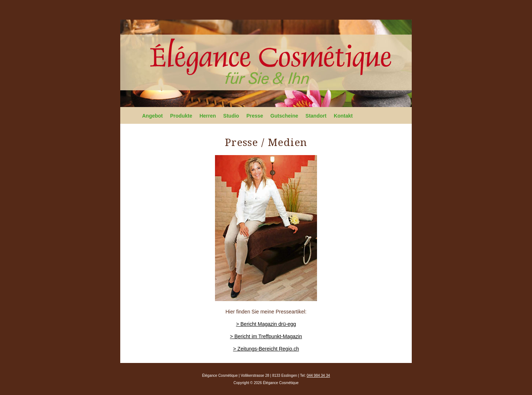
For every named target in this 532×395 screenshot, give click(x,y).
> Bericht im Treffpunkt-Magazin (266, 336)
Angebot (152, 116)
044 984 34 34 (318, 376)
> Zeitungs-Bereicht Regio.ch (266, 349)
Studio (231, 116)
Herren (208, 116)
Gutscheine (284, 116)
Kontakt (343, 116)
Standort (316, 116)
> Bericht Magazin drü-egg (266, 324)
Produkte (181, 116)
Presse (255, 116)
